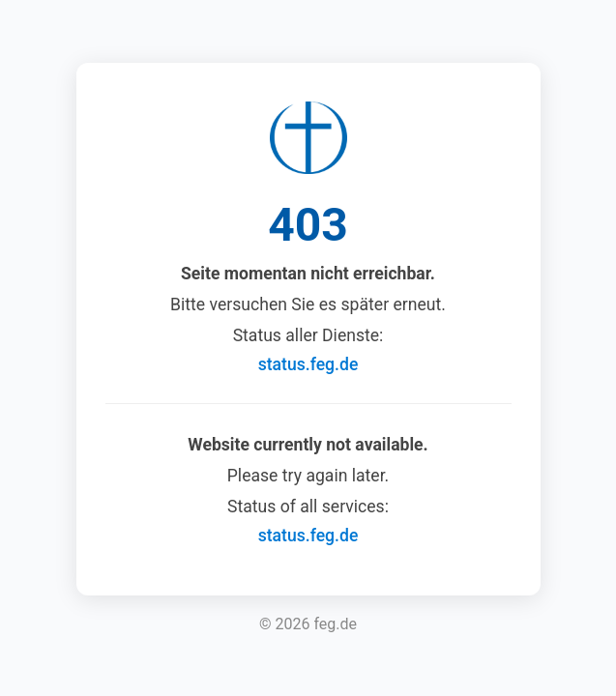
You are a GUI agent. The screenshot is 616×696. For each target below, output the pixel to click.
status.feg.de (308, 364)
